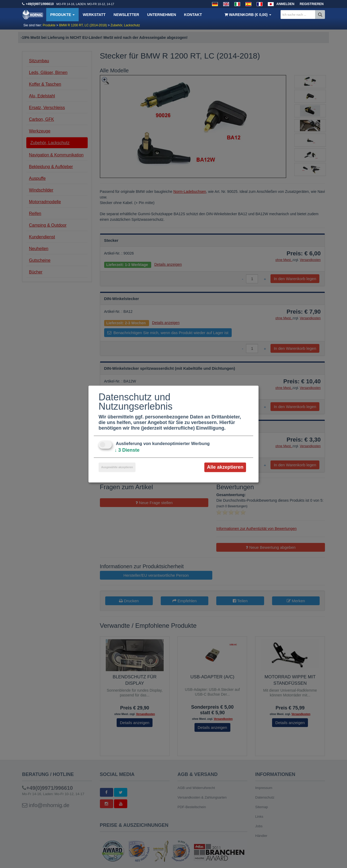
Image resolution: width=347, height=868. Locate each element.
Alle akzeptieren (225, 467)
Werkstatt (94, 15)
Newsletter (126, 15)
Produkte (62, 15)
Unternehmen (162, 15)
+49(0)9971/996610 (40, 4)
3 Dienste (127, 450)
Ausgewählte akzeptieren (117, 467)
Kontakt (193, 15)
